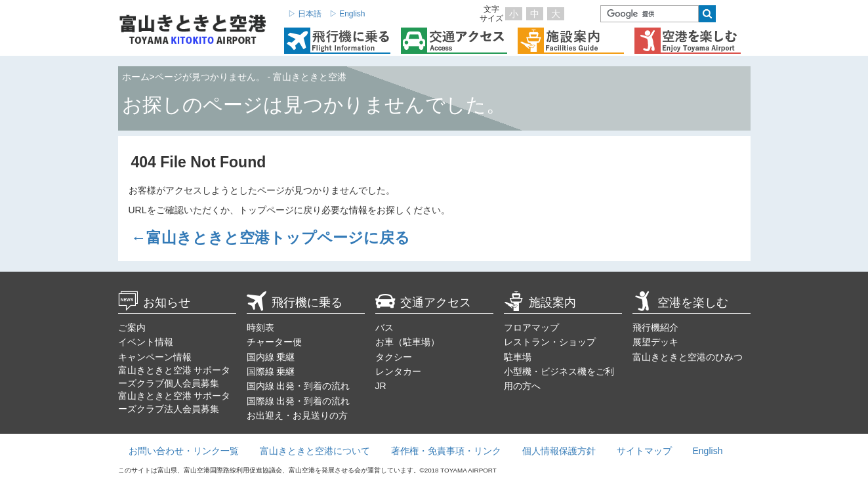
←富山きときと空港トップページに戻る (271, 238)
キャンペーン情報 (155, 357)
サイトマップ (644, 451)
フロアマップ (531, 327)
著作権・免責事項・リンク (446, 451)
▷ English (347, 14)
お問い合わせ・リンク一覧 (184, 451)
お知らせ (154, 303)
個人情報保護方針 (559, 451)
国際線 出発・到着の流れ (299, 401)
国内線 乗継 (271, 357)
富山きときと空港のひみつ (688, 357)
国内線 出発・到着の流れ (299, 386)
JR (381, 386)
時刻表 (260, 327)
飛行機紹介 (655, 327)
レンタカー (398, 371)
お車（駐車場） (407, 342)
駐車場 (518, 357)
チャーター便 (274, 342)
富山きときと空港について (315, 451)
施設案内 (540, 303)
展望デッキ (655, 342)
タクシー (394, 357)
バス (384, 327)
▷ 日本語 (305, 14)
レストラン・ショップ (550, 342)
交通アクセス (423, 303)
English (708, 451)
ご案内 (132, 327)
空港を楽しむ (680, 303)
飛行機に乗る (295, 303)
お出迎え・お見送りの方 (297, 415)
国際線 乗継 (271, 371)
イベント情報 (146, 342)
